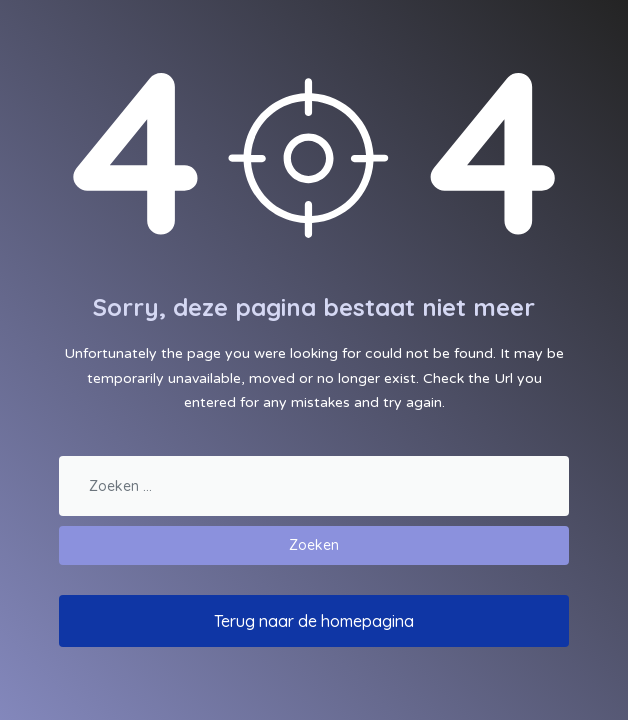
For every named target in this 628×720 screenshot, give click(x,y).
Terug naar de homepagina (314, 621)
